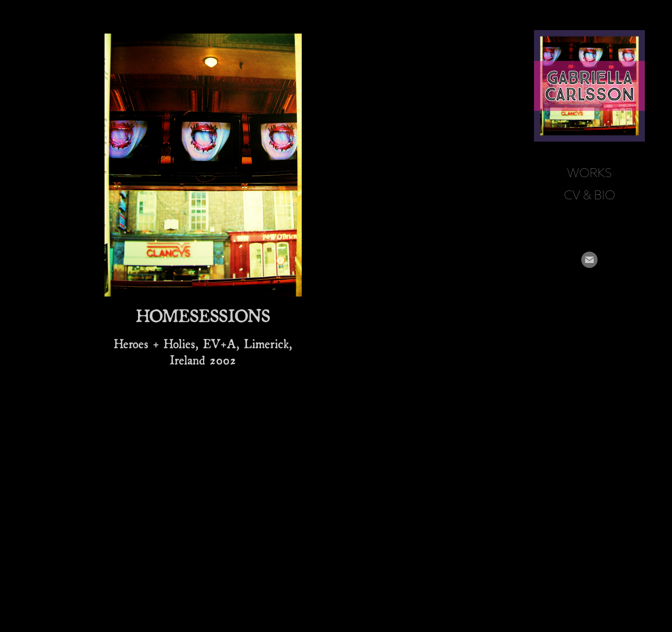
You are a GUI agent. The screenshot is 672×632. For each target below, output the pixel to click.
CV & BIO (590, 195)
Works (589, 173)
